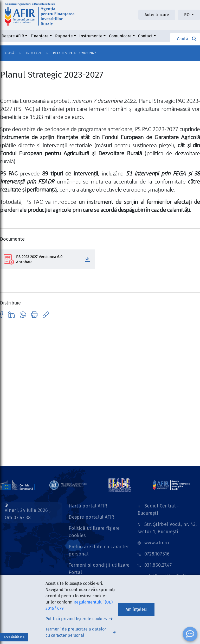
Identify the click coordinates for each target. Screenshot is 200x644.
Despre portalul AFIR (91, 517)
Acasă (9, 53)
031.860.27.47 (158, 565)
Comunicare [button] (120, 36)
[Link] (68, 485)
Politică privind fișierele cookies (76, 619)
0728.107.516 (157, 554)
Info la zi (33, 53)
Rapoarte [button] (64, 36)
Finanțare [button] (40, 36)
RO (187, 15)
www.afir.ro (157, 543)
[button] (185, 39)
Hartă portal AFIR (88, 506)
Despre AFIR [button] (13, 36)
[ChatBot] (190, 634)
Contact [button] (145, 36)
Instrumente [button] (91, 36)
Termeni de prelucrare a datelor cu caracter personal (76, 632)
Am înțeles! (136, 609)
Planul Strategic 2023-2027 (74, 53)
